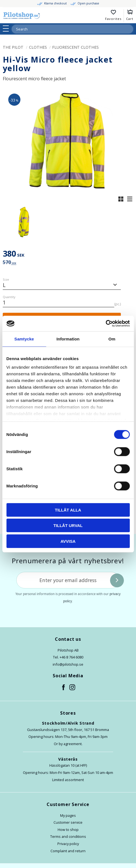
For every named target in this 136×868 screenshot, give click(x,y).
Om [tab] (112, 339)
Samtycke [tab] (24, 339)
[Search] (129, 29)
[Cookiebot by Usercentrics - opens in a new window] (106, 324)
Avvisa (68, 541)
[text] (68, 254)
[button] (8, 29)
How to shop (68, 830)
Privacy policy (68, 844)
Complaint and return (68, 851)
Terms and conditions (68, 836)
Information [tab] (68, 339)
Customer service (68, 822)
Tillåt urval (68, 525)
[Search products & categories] (66, 29)
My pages (68, 815)
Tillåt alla (68, 510)
